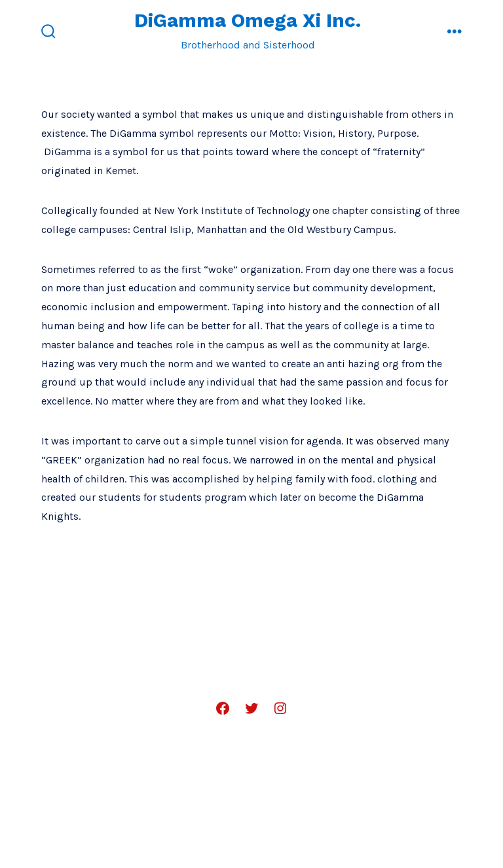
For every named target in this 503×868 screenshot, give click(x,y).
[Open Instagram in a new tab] (280, 708)
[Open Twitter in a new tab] (251, 708)
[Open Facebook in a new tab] (223, 708)
